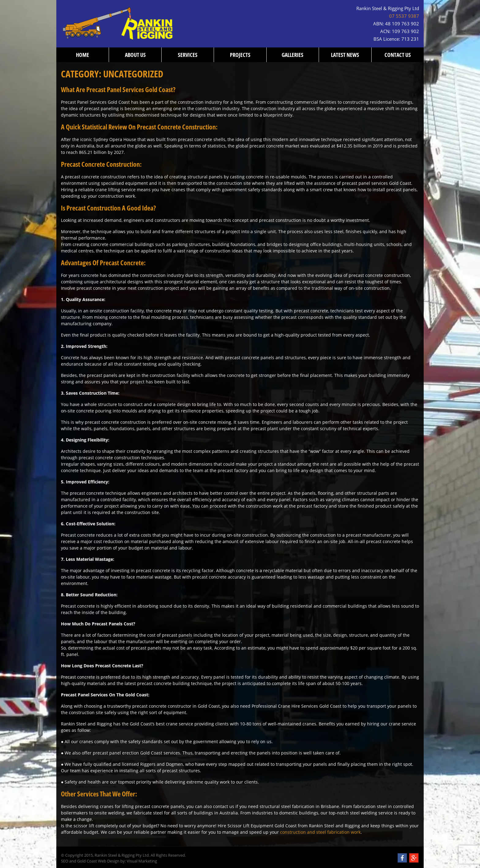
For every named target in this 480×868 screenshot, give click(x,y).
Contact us (398, 55)
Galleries (292, 55)
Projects (240, 55)
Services (188, 55)
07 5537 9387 (404, 16)
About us (135, 55)
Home (82, 55)
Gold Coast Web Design (98, 861)
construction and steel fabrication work (320, 832)
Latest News (345, 55)
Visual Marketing (142, 861)
